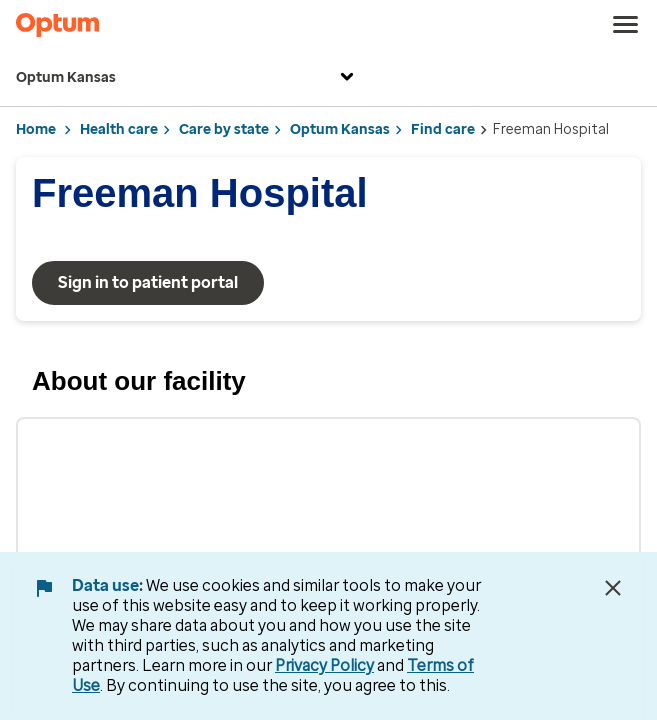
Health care (119, 129)
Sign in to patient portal (148, 282)
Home (36, 129)
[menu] (626, 25)
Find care (443, 129)
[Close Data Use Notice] (613, 588)
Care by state (224, 129)
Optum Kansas (187, 78)
